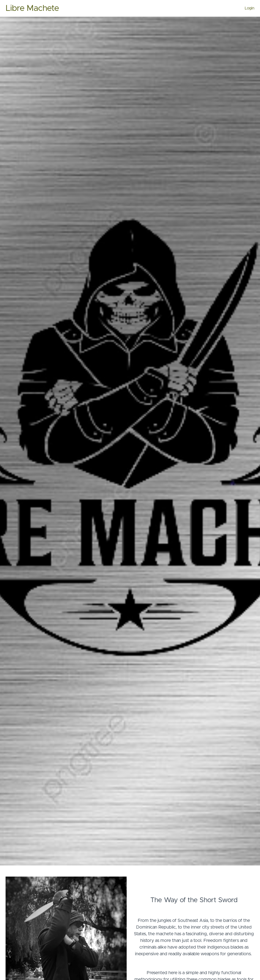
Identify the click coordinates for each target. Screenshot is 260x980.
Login (250, 8)
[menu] (247, 8)
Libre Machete (32, 8)
